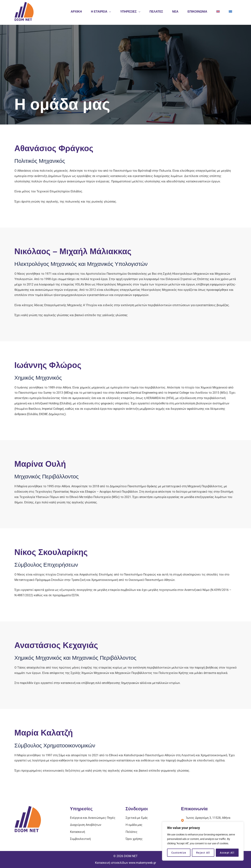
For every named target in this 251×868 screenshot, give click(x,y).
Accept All (227, 853)
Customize (179, 853)
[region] (203, 841)
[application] (108, 11)
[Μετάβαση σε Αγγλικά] (218, 11)
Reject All (203, 853)
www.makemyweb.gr (142, 863)
